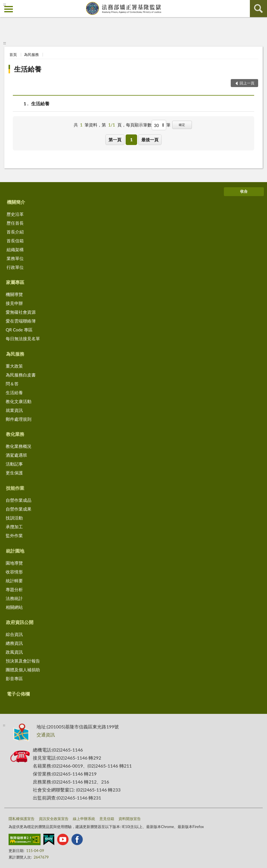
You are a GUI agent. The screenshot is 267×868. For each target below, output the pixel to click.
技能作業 (15, 488)
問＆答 (12, 384)
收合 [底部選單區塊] (244, 191)
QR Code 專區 (19, 330)
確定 (182, 125)
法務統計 (14, 598)
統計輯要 (14, 581)
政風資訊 (14, 652)
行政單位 (15, 267)
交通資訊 (46, 735)
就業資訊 (14, 410)
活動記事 (14, 464)
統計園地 (15, 551)
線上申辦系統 (84, 819)
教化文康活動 (19, 401)
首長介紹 (15, 232)
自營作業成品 (19, 500)
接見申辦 (14, 303)
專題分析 (14, 589)
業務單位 (15, 258)
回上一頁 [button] (247, 83)
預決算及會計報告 (23, 661)
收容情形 (14, 572)
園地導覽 (14, 563)
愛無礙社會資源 (21, 312)
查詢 (258, 9)
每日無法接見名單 (23, 339)
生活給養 (28, 69)
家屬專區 (15, 282)
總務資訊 (14, 643)
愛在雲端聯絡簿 (21, 321)
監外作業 (14, 535)
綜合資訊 (14, 634)
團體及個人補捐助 (23, 670)
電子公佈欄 (18, 694)
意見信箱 (107, 819)
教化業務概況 (19, 446)
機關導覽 (14, 294)
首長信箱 (15, 241)
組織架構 (15, 249)
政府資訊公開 (20, 622)
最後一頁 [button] (150, 140)
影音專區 (14, 678)
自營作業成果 (19, 509)
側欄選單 (9, 9)
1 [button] (132, 140)
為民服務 (31, 55)
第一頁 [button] (115, 140)
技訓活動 (14, 518)
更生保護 (14, 473)
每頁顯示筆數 (139, 125)
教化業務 (15, 434)
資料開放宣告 (130, 819)
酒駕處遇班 (16, 455)
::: (5, 4)
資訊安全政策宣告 (54, 819)
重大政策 (14, 366)
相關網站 (14, 607)
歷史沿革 (15, 214)
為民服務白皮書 (21, 375)
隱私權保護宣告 (22, 819)
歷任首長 (15, 223)
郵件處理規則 (19, 419)
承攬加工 (14, 527)
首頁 (13, 55)
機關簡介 (16, 202)
